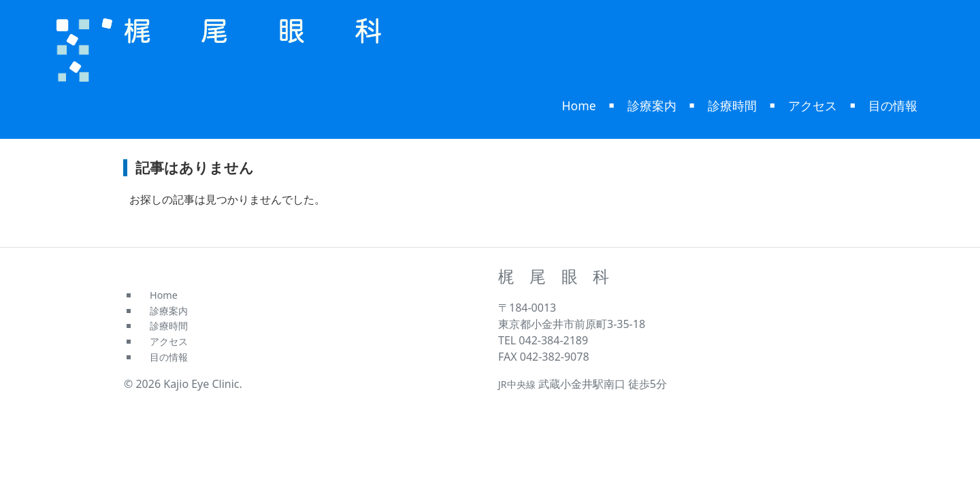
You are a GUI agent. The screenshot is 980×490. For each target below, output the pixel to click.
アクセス (813, 105)
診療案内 (652, 105)
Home (579, 105)
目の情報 (893, 105)
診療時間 (732, 105)
